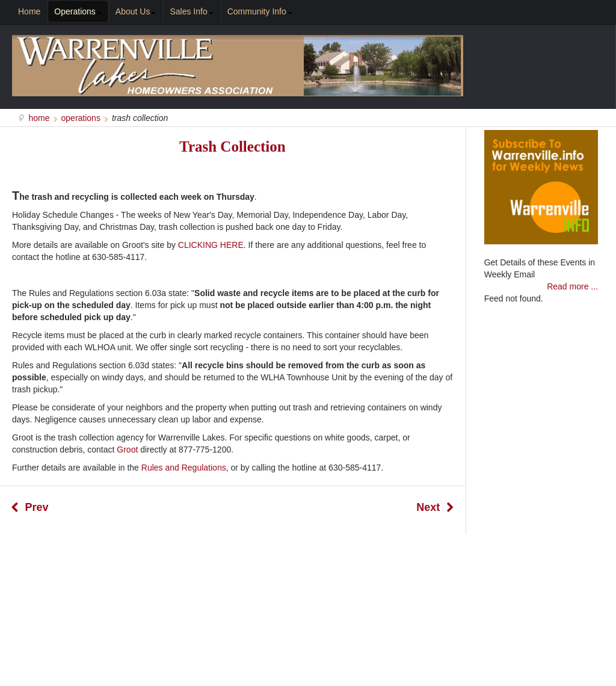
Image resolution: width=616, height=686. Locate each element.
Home (39, 118)
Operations (81, 118)
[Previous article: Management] (29, 507)
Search (484, 598)
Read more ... (572, 286)
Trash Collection (233, 147)
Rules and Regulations (184, 468)
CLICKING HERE (211, 245)
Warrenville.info (452, 663)
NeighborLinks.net (421, 651)
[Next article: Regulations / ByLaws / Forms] (436, 507)
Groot (128, 450)
